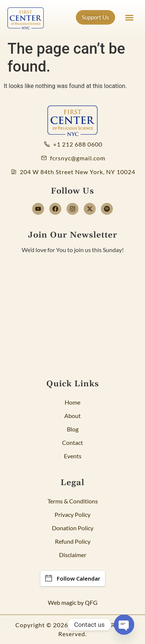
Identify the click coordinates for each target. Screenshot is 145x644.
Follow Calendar (73, 578)
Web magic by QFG (73, 602)
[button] (129, 18)
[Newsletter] (72, 310)
